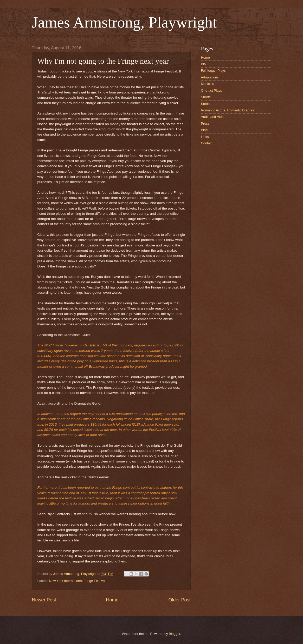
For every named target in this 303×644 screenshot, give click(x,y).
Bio (204, 64)
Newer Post (44, 600)
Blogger (175, 634)
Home (112, 600)
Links (205, 137)
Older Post (179, 600)
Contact (207, 143)
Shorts (206, 97)
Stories (206, 104)
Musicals (208, 84)
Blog (204, 130)
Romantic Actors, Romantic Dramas (228, 110)
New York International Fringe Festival (77, 581)
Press (205, 123)
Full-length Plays (213, 71)
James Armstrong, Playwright (125, 22)
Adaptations (210, 77)
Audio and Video (213, 117)
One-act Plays (212, 90)
